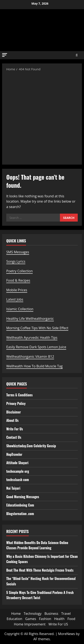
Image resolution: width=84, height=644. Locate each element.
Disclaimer (14, 412)
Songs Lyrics (16, 261)
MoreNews (67, 634)
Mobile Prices (17, 290)
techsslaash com (18, 480)
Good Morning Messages (23, 497)
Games (31, 619)
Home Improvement (30, 624)
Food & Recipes (18, 280)
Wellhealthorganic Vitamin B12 (30, 357)
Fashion (45, 619)
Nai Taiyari (13, 488)
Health (59, 619)
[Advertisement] (42, 118)
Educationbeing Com (20, 505)
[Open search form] (77, 55)
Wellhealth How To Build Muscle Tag (34, 366)
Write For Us (15, 429)
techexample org (18, 471)
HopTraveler (14, 454)
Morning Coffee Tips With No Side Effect (37, 328)
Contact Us (14, 437)
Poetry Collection (19, 271)
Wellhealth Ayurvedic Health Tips (32, 338)
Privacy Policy (16, 403)
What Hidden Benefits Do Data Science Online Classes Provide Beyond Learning (37, 545)
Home (16, 614)
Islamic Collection (20, 309)
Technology (33, 614)
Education (14, 619)
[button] (5, 55)
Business (51, 614)
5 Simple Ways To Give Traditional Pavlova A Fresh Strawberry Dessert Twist (40, 595)
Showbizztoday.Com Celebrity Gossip (31, 446)
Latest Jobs (15, 299)
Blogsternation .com (20, 514)
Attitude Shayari (17, 463)
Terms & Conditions (19, 395)
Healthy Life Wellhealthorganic (30, 319)
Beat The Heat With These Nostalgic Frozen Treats (40, 570)
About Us (12, 420)
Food (71, 619)
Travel (66, 614)
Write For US (58, 624)
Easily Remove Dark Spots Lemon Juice (36, 347)
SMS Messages (18, 252)
